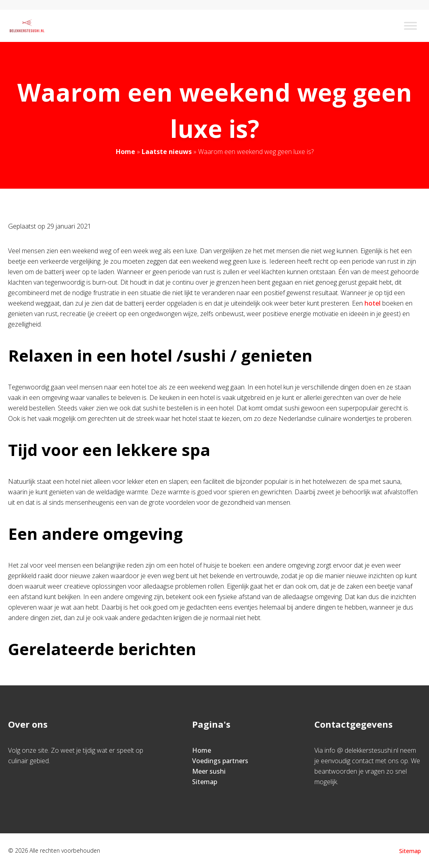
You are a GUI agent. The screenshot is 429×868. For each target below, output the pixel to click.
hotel (373, 303)
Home (126, 152)
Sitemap (205, 782)
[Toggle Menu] (410, 26)
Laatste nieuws (167, 152)
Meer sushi (209, 771)
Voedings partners (220, 761)
